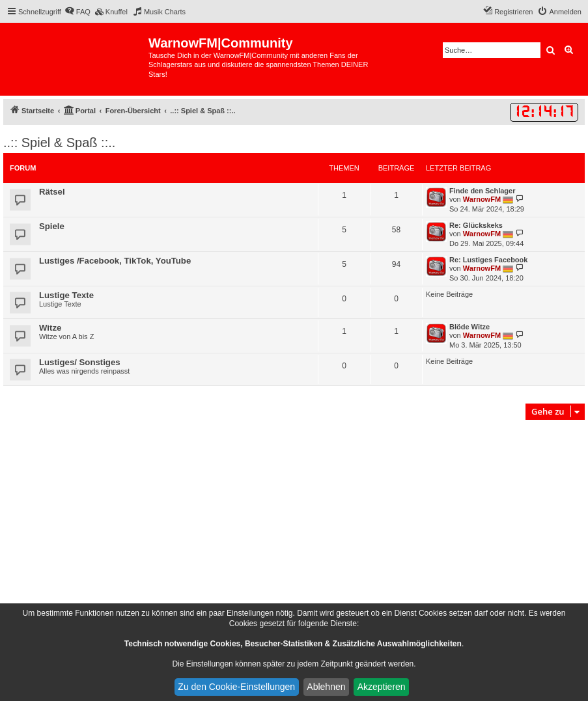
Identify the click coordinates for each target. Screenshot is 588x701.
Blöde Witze (469, 327)
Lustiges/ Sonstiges (80, 362)
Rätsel (52, 192)
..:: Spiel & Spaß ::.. (59, 143)
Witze (50, 328)
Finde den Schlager (482, 191)
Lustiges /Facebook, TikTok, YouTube (115, 261)
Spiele (52, 226)
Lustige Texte (66, 295)
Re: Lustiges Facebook (488, 260)
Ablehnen (326, 687)
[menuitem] (77, 12)
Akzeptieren (382, 687)
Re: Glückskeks (476, 225)
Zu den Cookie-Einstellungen (236, 687)
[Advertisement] (294, 521)
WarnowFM (482, 199)
